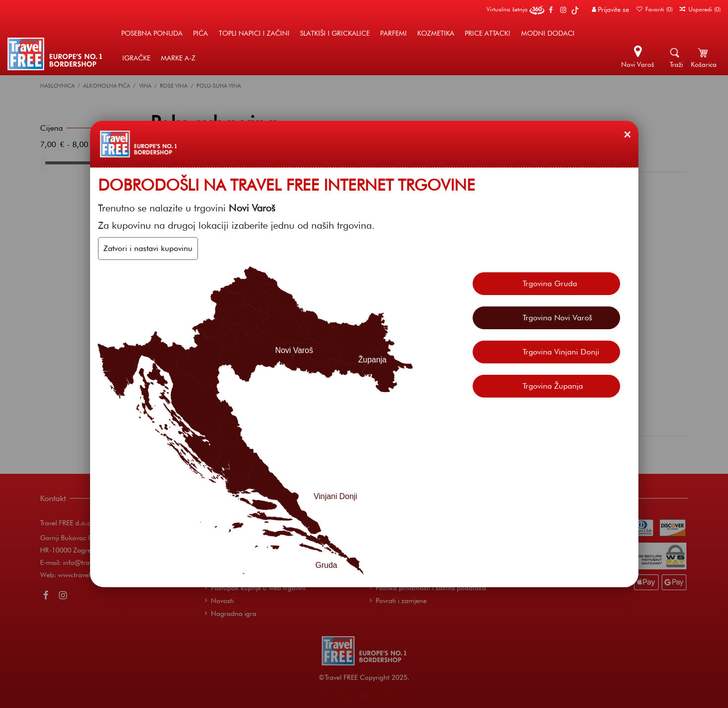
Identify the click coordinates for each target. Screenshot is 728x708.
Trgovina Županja (553, 386)
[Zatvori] (627, 134)
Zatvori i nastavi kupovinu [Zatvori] (148, 248)
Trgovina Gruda (550, 283)
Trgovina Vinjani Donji (561, 352)
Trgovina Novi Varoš (558, 318)
